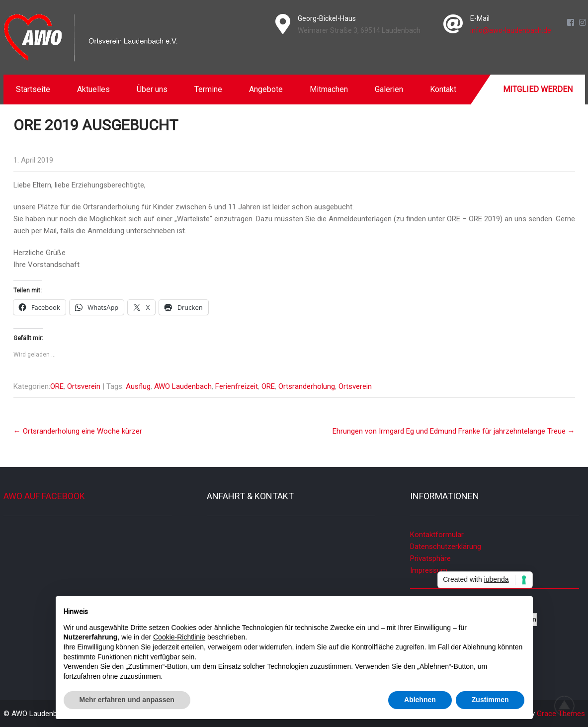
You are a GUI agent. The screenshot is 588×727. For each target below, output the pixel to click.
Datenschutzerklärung (446, 546)
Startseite (33, 89)
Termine (208, 89)
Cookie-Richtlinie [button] (179, 637)
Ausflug (138, 386)
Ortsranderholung (307, 386)
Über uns (152, 89)
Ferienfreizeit (237, 386)
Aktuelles (93, 89)
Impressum (429, 570)
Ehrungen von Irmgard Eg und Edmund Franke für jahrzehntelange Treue (454, 431)
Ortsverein (84, 386)
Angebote (266, 89)
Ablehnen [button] (420, 700)
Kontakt (443, 89)
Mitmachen (329, 89)
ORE (57, 386)
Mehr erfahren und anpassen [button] (127, 700)
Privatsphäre (430, 558)
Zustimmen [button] (490, 700)
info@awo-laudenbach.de (511, 30)
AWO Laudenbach (183, 386)
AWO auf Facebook (44, 496)
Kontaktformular (437, 535)
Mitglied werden (538, 89)
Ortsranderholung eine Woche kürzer (78, 431)
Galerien (389, 89)
